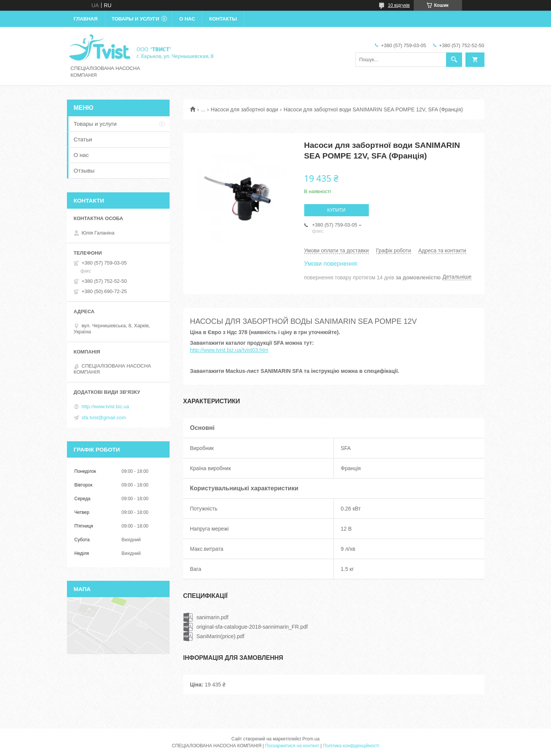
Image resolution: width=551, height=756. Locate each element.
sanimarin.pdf (213, 617)
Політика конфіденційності (351, 746)
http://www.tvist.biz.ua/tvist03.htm (229, 350)
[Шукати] (454, 60)
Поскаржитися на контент (292, 746)
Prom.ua (311, 739)
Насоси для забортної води (244, 109)
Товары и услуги (136, 19)
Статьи (83, 139)
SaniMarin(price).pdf (221, 636)
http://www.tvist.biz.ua (106, 407)
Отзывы (84, 170)
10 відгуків (399, 5)
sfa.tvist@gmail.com (104, 418)
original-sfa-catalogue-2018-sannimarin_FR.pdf (252, 627)
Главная (86, 19)
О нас (187, 19)
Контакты (223, 19)
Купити (337, 210)
